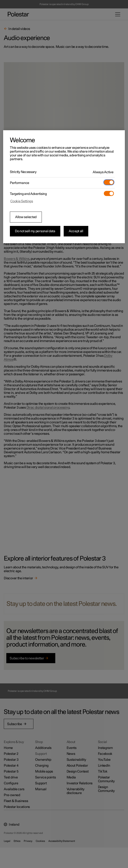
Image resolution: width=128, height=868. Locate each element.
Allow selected (26, 217)
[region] (64, 187)
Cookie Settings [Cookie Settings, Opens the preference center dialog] (22, 201)
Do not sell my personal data (35, 231)
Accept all (76, 231)
